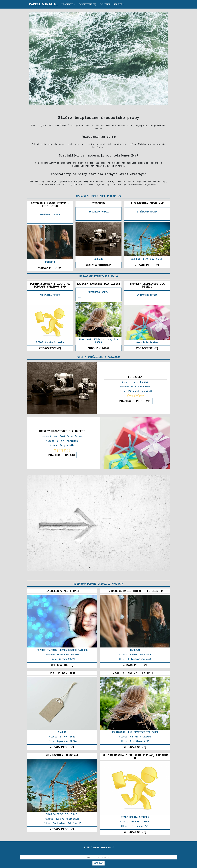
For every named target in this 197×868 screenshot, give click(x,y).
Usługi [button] (118, 4)
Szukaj (98, 863)
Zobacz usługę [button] (50, 348)
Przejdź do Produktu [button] (135, 401)
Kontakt (105, 4)
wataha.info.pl (44, 4)
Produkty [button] (67, 4)
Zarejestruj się (87, 4)
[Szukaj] (98, 857)
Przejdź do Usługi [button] (62, 455)
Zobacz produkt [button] (50, 268)
